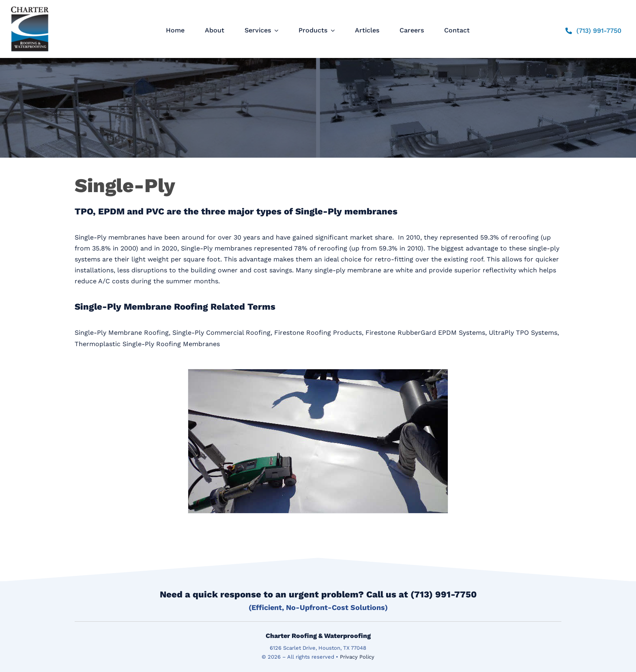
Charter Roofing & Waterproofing (318, 636)
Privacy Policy (357, 657)
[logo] (30, 6)
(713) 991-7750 (444, 594)
